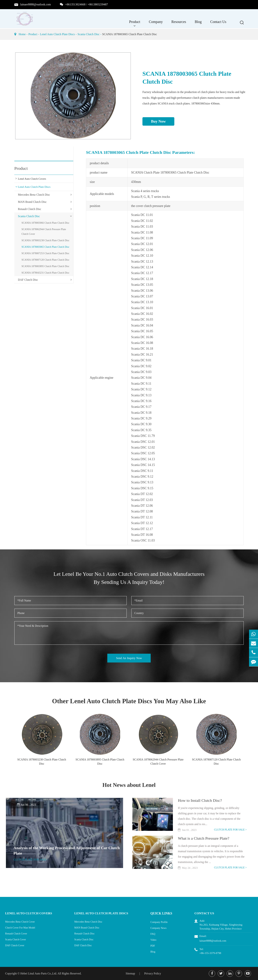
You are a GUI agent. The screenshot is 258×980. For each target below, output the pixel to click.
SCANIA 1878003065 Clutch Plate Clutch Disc (130, 34)
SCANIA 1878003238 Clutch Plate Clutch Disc (45, 240)
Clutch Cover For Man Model (20, 927)
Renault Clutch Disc (30, 209)
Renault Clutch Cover (16, 933)
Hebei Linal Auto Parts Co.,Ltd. (39, 973)
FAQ (155, 933)
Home (22, 34)
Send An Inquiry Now (129, 658)
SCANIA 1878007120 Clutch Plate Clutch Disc (45, 260)
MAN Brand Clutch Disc (32, 202)
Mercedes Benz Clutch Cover (20, 922)
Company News (160, 927)
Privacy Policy (153, 973)
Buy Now (158, 121)
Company (156, 24)
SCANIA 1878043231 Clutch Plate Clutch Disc (45, 273)
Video (155, 939)
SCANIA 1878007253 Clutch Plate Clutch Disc (45, 253)
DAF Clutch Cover (15, 945)
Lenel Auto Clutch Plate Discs (58, 34)
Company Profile (161, 922)
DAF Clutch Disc (28, 280)
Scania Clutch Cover (16, 939)
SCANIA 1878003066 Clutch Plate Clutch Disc (45, 223)
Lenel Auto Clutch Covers (32, 179)
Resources (179, 24)
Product (135, 24)
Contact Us (218, 24)
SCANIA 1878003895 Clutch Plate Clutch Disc (45, 266)
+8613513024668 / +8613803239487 (87, 4)
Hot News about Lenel (129, 785)
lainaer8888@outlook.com (36, 4)
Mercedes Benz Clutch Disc (34, 195)
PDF (155, 945)
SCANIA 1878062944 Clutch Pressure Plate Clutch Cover (44, 232)
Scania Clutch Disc (89, 34)
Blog (198, 24)
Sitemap (130, 973)
